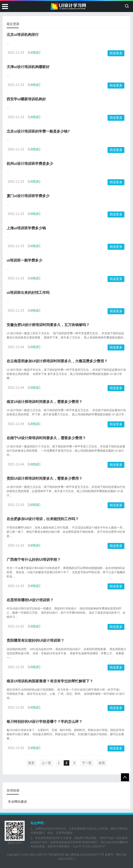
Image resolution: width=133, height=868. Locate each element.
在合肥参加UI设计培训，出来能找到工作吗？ (43, 519)
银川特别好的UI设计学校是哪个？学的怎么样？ (44, 722)
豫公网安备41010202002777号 (85, 855)
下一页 (87, 763)
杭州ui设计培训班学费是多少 (30, 164)
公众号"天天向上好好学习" (89, 846)
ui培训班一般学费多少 (24, 260)
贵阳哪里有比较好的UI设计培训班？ (35, 640)
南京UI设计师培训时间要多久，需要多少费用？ (44, 402)
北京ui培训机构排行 (23, 35)
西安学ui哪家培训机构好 (26, 99)
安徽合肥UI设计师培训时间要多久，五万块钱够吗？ (48, 325)
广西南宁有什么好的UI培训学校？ (34, 560)
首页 (31, 763)
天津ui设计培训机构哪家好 (28, 67)
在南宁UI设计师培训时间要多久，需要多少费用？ (46, 438)
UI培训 (34, 53)
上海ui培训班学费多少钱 (26, 228)
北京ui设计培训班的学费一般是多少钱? (38, 131)
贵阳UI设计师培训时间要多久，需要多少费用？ (44, 478)
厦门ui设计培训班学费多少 (28, 196)
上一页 (46, 763)
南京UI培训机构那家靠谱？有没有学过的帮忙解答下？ (50, 681)
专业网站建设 (17, 802)
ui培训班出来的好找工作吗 (28, 293)
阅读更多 (116, 53)
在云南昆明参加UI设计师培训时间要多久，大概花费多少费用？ (57, 361)
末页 (102, 763)
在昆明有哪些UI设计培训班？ (30, 600)
